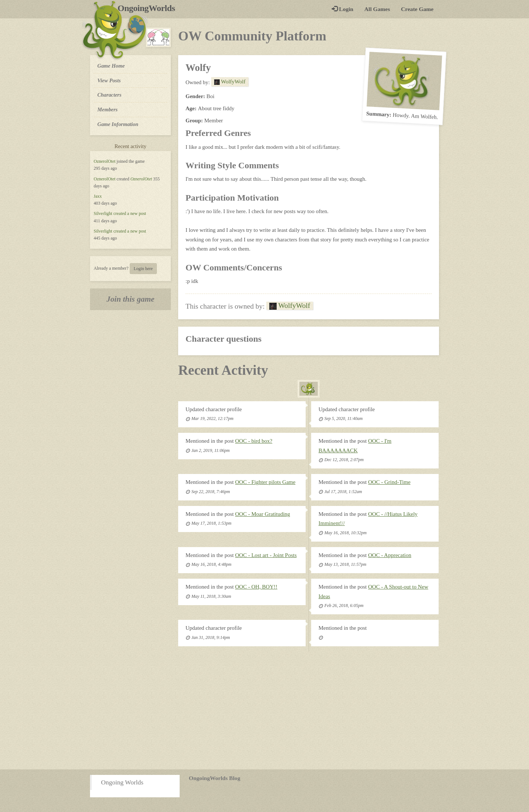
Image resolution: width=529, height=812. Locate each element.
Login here (143, 269)
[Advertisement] (264, 711)
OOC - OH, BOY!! (256, 587)
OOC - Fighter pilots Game (265, 482)
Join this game (131, 299)
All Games (377, 9)
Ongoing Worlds (122, 782)
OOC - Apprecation (390, 555)
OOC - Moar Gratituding (263, 514)
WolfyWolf (230, 82)
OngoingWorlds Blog (215, 778)
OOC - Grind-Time (389, 482)
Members (107, 109)
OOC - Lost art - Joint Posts (266, 555)
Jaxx (98, 196)
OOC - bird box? (254, 441)
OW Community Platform (252, 36)
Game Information (118, 124)
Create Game (417, 9)
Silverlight (103, 213)
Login (343, 9)
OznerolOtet (105, 161)
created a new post (130, 213)
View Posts (109, 80)
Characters (109, 94)
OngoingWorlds (149, 8)
